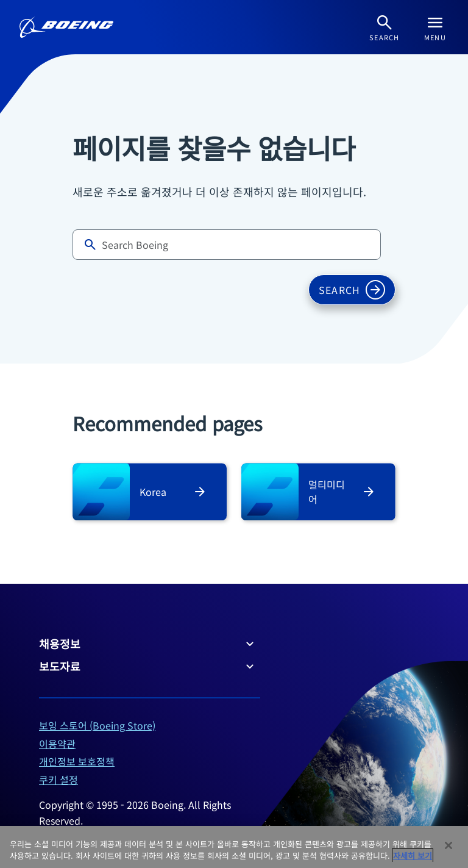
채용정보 (148, 644)
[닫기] (448, 845)
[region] (234, 847)
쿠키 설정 (58, 780)
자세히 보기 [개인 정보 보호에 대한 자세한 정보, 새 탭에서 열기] (413, 855)
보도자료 (148, 666)
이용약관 (57, 744)
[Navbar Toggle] (435, 27)
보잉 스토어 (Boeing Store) (97, 725)
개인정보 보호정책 (77, 761)
